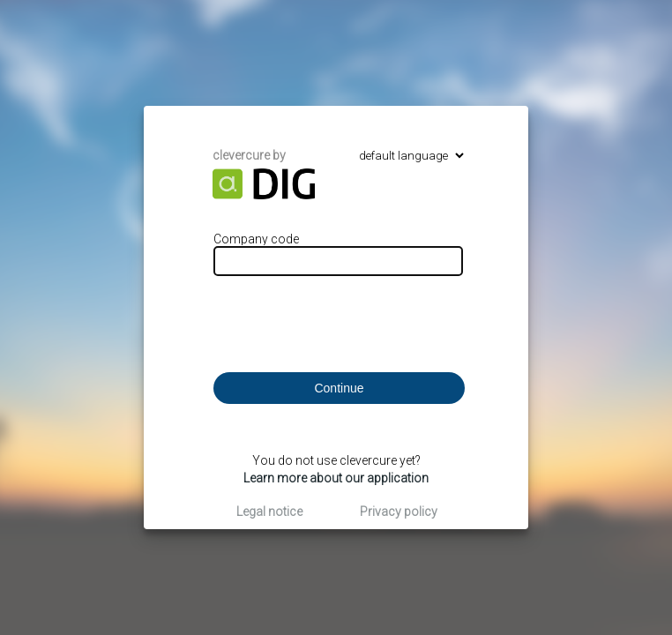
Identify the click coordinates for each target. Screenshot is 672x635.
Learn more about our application (336, 478)
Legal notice (269, 512)
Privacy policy (399, 512)
